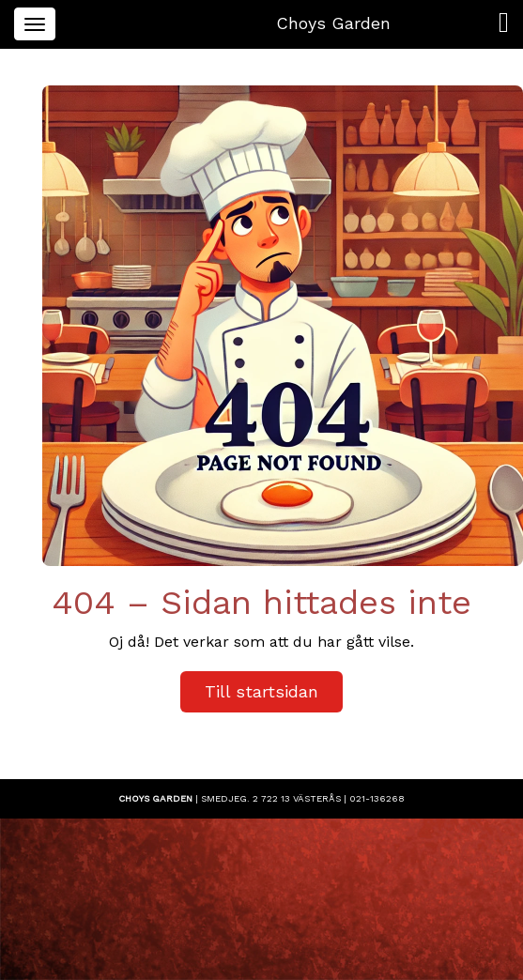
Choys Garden (333, 23)
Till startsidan (261, 691)
